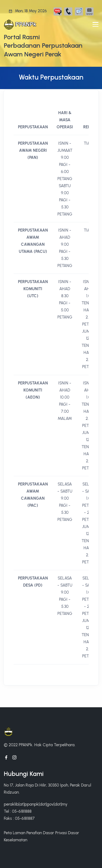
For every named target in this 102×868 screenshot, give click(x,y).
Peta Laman (15, 833)
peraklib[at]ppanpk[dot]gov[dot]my (36, 804)
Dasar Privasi (55, 833)
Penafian (34, 833)
